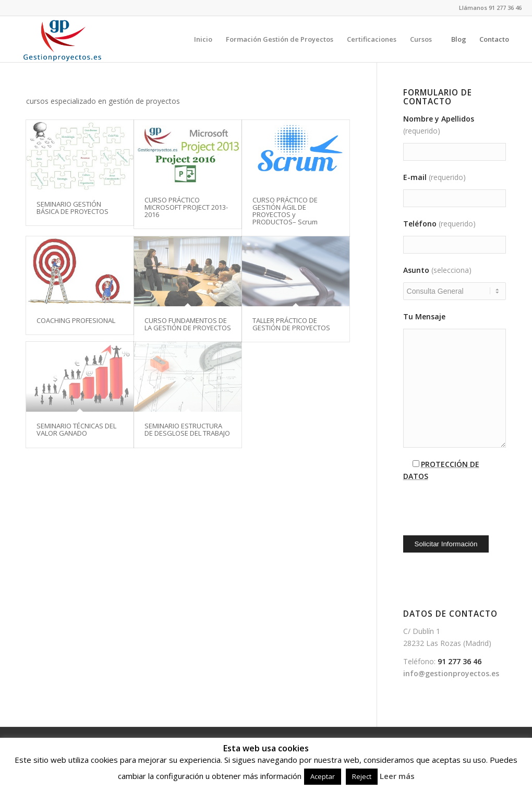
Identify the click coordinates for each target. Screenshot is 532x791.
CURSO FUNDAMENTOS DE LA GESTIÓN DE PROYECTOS (188, 324)
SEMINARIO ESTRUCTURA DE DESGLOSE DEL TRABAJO (187, 429)
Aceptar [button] (323, 776)
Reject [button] (362, 776)
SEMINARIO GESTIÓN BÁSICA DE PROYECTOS (72, 208)
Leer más (397, 776)
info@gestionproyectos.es (451, 673)
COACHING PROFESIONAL (76, 320)
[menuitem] (203, 39)
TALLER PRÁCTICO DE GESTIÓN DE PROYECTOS (291, 324)
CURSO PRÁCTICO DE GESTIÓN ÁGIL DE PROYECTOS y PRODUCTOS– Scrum (285, 211)
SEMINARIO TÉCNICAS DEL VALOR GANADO (76, 429)
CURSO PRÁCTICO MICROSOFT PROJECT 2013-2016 (186, 207)
